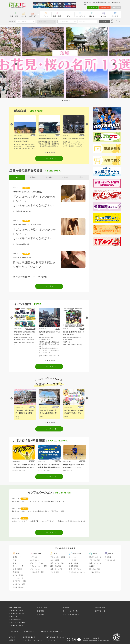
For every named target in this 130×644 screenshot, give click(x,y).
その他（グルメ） (19, 587)
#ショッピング (24, 347)
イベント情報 (42, 608)
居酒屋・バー (18, 557)
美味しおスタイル (17, 626)
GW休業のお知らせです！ (23, 258)
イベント (23, 16)
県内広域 (80, 407)
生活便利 (92, 566)
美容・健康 (57, 16)
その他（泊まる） (111, 560)
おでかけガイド (16, 620)
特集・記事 (14, 16)
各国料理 (16, 572)
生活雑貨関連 (74, 566)
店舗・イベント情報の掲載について (53, 631)
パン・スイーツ (18, 578)
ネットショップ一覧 (70, 611)
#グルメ (31, 347)
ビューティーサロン (37, 563)
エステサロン (35, 560)
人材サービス (14, 631)
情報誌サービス (29, 631)
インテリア (73, 560)
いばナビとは (100, 608)
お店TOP (33, 16)
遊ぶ (69, 16)
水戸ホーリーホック (18, 614)
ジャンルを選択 (64, 21)
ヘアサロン (34, 557)
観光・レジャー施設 (57, 563)
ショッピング (80, 16)
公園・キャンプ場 (56, 569)
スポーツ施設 (55, 560)
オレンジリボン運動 (18, 623)
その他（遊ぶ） (56, 572)
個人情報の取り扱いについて (56, 637)
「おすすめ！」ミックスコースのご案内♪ (28, 192)
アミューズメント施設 (58, 557)
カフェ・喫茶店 (18, 575)
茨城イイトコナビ (17, 611)
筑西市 (32, 407)
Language (116, 7)
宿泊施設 (108, 557)
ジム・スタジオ (36, 569)
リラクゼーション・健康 (39, 566)
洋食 (15, 560)
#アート (16, 347)
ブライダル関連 (95, 560)
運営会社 (12, 637)
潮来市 (56, 407)
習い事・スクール (95, 557)
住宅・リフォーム (95, 563)
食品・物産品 (74, 563)
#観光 (17, 416)
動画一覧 (66, 608)
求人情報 (115, 16)
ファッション (74, 557)
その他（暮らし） (95, 572)
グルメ (46, 16)
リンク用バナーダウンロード (33, 640)
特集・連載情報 (15, 608)
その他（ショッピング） (77, 572)
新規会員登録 (105, 7)
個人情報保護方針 (29, 637)
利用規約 (12, 640)
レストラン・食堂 (19, 584)
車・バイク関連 (95, 569)
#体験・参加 (42, 343)
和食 (15, 563)
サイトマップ (51, 640)
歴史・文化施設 (56, 566)
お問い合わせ (100, 611)
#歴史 (41, 416)
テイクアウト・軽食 (20, 581)
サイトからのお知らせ (71, 614)
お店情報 (40, 611)
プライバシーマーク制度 (90, 638)
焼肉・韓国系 (18, 569)
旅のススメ (15, 617)
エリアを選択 (22, 21)
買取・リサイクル (75, 569)
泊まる (103, 16)
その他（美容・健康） (38, 572)
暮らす (92, 16)
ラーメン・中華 (18, 566)
